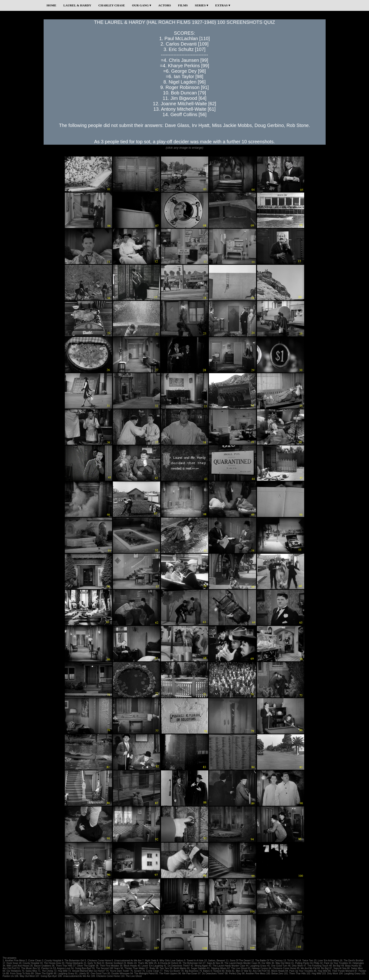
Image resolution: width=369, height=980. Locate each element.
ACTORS (165, 5)
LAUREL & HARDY (77, 5)
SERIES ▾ (201, 5)
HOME (52, 5)
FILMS (183, 5)
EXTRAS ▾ (223, 5)
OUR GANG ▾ (142, 5)
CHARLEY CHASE (112, 5)
